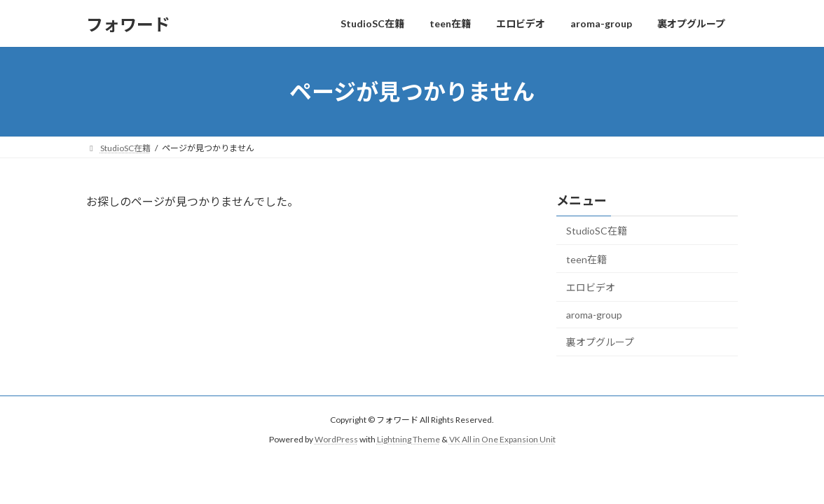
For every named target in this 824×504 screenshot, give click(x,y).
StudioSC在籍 (597, 231)
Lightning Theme (408, 440)
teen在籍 (586, 259)
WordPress (336, 440)
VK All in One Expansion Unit (502, 440)
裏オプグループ (600, 343)
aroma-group (594, 315)
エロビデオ (591, 287)
